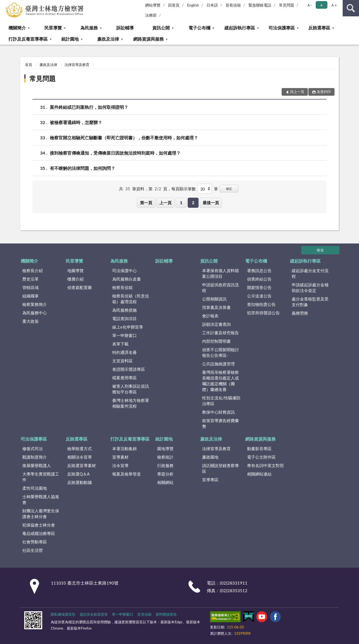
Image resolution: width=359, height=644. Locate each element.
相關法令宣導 (80, 457)
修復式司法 (33, 449)
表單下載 (120, 344)
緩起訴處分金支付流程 (310, 273)
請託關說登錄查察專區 (220, 468)
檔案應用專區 (124, 378)
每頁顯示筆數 (184, 189)
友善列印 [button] (324, 92)
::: (4, 4)
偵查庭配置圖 (80, 287)
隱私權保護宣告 (63, 614)
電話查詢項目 (124, 318)
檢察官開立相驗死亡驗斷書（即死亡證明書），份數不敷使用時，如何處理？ (124, 138)
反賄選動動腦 (80, 482)
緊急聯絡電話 (260, 5)
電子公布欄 (199, 28)
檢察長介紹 (33, 270)
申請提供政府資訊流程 (220, 288)
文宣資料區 (122, 361)
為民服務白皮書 (127, 279)
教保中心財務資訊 (218, 412)
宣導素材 (120, 457)
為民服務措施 (124, 310)
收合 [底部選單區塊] (320, 250)
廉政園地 (210, 457)
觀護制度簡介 (35, 457)
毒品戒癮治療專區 (39, 533)
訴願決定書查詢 (216, 324)
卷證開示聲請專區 (129, 369)
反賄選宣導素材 (82, 465)
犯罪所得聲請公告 (263, 313)
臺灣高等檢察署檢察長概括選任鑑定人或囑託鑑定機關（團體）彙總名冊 (220, 381)
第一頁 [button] (146, 203)
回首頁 (174, 5)
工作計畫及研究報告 (220, 333)
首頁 (29, 65)
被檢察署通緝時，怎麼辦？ (76, 122)
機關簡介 (17, 28)
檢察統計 (165, 457)
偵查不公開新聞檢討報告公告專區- (220, 352)
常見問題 (287, 5)
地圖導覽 (75, 270)
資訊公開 (161, 28)
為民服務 (89, 28)
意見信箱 (144, 614)
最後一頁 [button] (211, 203)
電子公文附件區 (261, 457)
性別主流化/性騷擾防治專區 (221, 401)
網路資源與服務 (148, 39)
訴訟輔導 (125, 28)
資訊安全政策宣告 (94, 614)
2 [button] (193, 203)
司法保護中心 (124, 270)
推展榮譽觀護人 (37, 465)
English (193, 5)
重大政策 (31, 321)
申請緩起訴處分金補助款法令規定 (310, 288)
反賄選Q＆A (78, 474)
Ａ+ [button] (334, 5)
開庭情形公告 (259, 287)
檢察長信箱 (122, 287)
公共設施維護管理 (218, 364)
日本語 (212, 5)
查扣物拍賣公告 (261, 304)
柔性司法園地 (35, 488)
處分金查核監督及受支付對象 (310, 302)
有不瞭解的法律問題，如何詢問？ (83, 168)
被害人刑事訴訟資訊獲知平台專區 (131, 389)
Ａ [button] (321, 5)
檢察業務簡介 (35, 304)
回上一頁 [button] (297, 92)
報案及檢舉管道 (127, 474)
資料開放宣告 (166, 614)
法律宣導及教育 (77, 65)
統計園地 (70, 39)
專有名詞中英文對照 (265, 465)
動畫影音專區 (259, 449)
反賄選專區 (319, 28)
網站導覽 (153, 5)
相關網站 (165, 482)
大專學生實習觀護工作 (41, 477)
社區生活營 (33, 550)
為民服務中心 (35, 313)
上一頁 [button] (165, 203)
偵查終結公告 (259, 279)
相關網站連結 (259, 474)
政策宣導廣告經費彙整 (220, 423)
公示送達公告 (259, 296)
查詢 (351, 8)
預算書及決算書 (216, 307)
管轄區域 (31, 287)
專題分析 (165, 474)
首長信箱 (233, 5)
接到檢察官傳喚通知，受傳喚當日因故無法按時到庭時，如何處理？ (115, 153)
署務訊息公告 (259, 270)
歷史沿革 (31, 279)
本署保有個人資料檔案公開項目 (220, 273)
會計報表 (210, 316)
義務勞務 (300, 313)
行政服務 (165, 465)
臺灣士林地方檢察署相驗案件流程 (131, 403)
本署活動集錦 (124, 449)
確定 (229, 189)
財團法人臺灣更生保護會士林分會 (41, 514)
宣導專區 (210, 480)
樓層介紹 (75, 279)
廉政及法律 (108, 39)
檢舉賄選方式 (80, 449)
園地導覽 (165, 449)
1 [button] (181, 203)
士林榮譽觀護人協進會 (41, 499)
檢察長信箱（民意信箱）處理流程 (131, 299)
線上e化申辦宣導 (128, 327)
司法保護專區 (282, 28)
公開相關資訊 (214, 299)
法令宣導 (120, 465)
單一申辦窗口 (124, 335)
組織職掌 (31, 296)
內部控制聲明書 (216, 341)
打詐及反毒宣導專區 (28, 39)
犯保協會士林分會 (39, 525)
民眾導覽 (53, 28)
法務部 (151, 15)
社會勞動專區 (35, 542)
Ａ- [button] (309, 5)
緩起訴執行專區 (240, 28)
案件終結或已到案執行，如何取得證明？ (89, 107)
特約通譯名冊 (124, 352)
